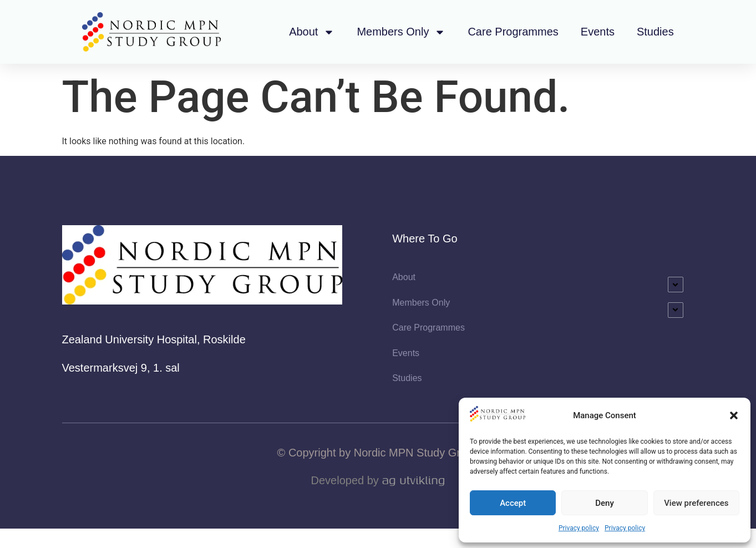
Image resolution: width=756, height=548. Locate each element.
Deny (605, 503)
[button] (734, 415)
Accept (513, 503)
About (312, 32)
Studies (655, 32)
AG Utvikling (413, 499)
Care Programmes (513, 32)
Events (598, 32)
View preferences (696, 503)
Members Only (401, 32)
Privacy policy (579, 528)
